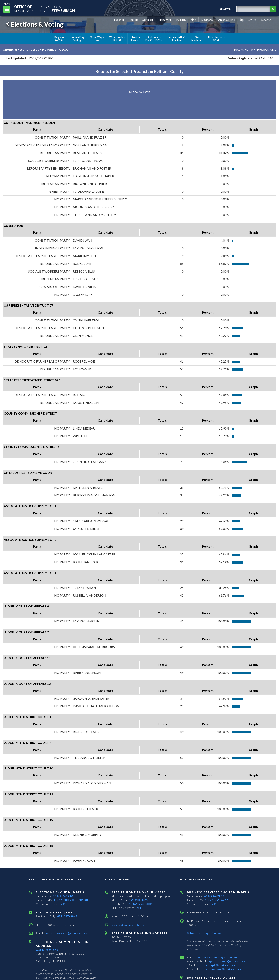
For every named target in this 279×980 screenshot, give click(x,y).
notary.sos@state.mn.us (223, 969)
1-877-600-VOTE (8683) (71, 900)
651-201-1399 (139, 900)
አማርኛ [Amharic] (252, 20)
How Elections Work (216, 39)
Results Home (243, 49)
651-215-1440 (63, 896)
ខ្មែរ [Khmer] (242, 20)
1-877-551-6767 (216, 900)
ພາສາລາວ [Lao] (208, 20)
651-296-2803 (214, 896)
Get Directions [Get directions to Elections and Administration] (47, 950)
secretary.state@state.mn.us (66, 933)
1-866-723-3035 (141, 904)
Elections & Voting (34, 24)
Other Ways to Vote (97, 39)
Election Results (135, 39)
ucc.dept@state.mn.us (219, 965)
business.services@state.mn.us (218, 957)
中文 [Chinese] (194, 20)
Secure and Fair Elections (177, 39)
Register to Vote (59, 39)
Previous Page (267, 49)
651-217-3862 (67, 916)
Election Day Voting (77, 39)
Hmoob (133, 20)
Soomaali (148, 20)
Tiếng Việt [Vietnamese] (165, 20)
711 (63, 904)
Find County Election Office (154, 39)
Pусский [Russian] (181, 20)
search (226, 9)
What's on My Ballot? (117, 39)
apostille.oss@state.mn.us (227, 961)
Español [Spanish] (119, 20)
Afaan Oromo (227, 20)
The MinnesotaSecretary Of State (45, 9)
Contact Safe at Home (128, 925)
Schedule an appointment (206, 933)
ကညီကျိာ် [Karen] (266, 20)
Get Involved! (197, 39)
